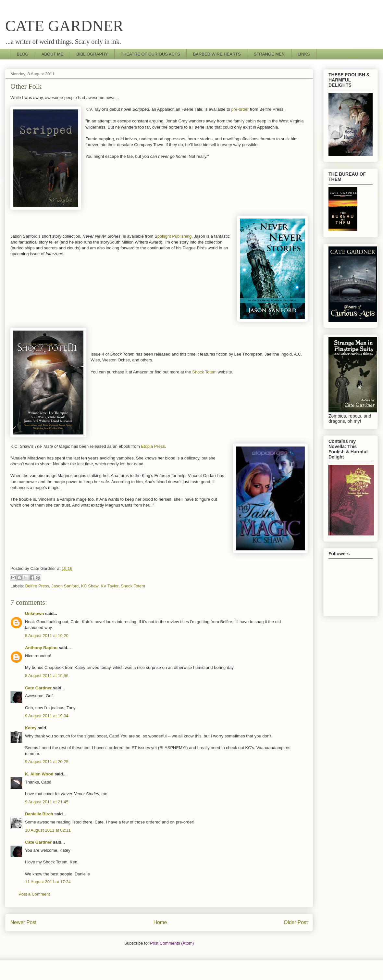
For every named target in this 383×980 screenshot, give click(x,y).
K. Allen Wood (39, 774)
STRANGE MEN (269, 54)
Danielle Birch (39, 814)
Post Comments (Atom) (172, 943)
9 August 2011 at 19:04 (47, 716)
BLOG (23, 54)
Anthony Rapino (41, 648)
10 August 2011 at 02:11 (48, 830)
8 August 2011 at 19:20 (47, 636)
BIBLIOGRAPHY (92, 54)
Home (160, 922)
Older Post (296, 922)
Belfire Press (37, 586)
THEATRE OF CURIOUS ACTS (150, 54)
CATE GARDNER (64, 26)
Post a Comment (34, 894)
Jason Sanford (65, 586)
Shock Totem (204, 372)
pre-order (239, 109)
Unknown (35, 614)
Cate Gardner (38, 688)
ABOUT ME (53, 54)
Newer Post (24, 922)
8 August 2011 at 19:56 (47, 676)
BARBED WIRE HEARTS (217, 54)
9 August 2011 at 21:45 (47, 802)
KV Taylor (110, 586)
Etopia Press (153, 446)
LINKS (304, 54)
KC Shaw (90, 586)
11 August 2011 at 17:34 (48, 882)
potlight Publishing (175, 236)
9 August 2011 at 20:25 (47, 762)
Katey (31, 728)
